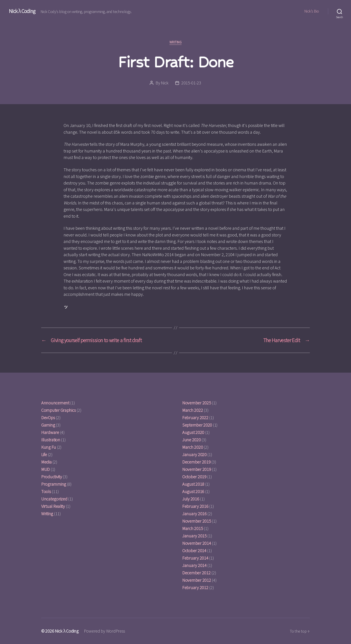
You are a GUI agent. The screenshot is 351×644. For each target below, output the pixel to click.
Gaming (48, 425)
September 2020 (197, 425)
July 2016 (191, 499)
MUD (45, 469)
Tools (46, 491)
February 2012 (195, 587)
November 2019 (197, 469)
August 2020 (193, 432)
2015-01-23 (191, 83)
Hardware (50, 432)
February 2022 (195, 418)
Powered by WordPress (105, 631)
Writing (176, 42)
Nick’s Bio (312, 11)
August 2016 (193, 491)
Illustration (51, 440)
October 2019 (194, 477)
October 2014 (194, 551)
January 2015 (194, 536)
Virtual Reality (53, 506)
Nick (165, 83)
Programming (54, 484)
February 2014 (195, 558)
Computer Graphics (58, 410)
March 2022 (193, 410)
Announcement (55, 403)
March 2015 (193, 528)
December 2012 (196, 573)
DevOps (48, 418)
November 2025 (197, 403)
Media (46, 462)
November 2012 (197, 580)
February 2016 (195, 506)
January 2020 (194, 454)
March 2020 (193, 447)
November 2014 (197, 543)
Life (44, 454)
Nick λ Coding (22, 11)
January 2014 (194, 565)
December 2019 (196, 462)
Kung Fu (49, 447)
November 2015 (197, 521)
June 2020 (192, 440)
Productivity (52, 477)
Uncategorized (54, 499)
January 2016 (194, 514)
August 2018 (193, 484)
